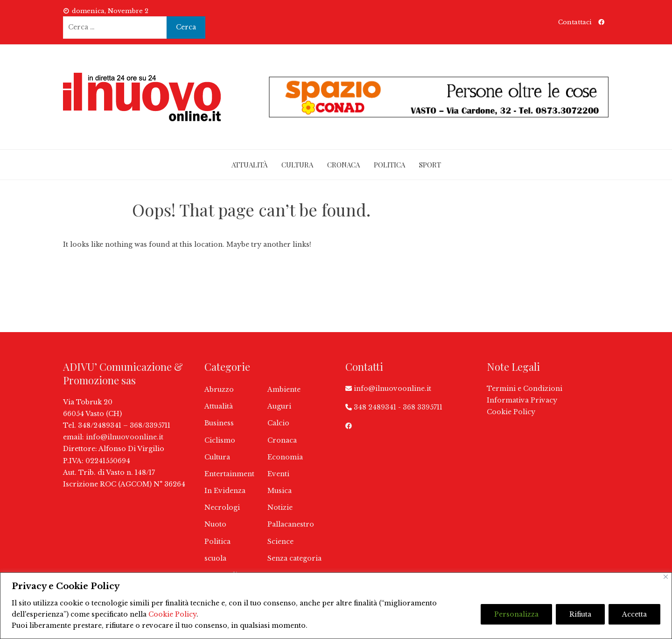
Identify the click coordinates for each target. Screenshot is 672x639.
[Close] (666, 577)
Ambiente (284, 389)
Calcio (278, 423)
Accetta (634, 614)
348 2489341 (375, 407)
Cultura (297, 165)
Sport (430, 165)
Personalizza (516, 614)
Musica (280, 491)
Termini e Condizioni (525, 389)
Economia (285, 457)
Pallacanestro (291, 524)
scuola (215, 558)
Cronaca (343, 165)
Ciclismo (220, 440)
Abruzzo (219, 389)
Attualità (249, 165)
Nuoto (215, 524)
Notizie (280, 507)
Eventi (278, 474)
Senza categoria (294, 558)
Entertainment (229, 474)
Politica (389, 165)
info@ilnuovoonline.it (125, 437)
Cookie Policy (172, 614)
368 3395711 (423, 407)
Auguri (279, 406)
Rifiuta (580, 614)
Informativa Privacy (522, 400)
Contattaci (575, 22)
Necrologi (222, 507)
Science (280, 542)
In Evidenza (225, 491)
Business (219, 423)
